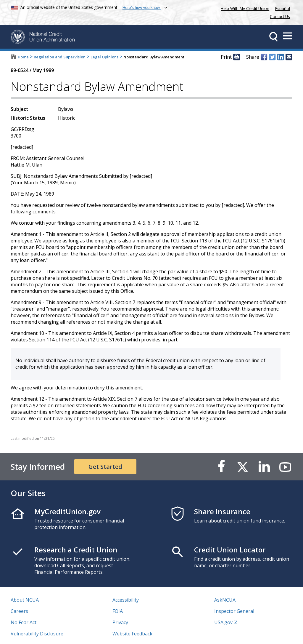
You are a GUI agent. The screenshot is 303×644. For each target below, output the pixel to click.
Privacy (120, 622)
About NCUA (25, 600)
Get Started (105, 467)
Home (23, 57)
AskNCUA (225, 600)
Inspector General (234, 611)
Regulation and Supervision (60, 57)
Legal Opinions (104, 57)
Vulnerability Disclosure (37, 634)
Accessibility (126, 600)
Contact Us (280, 16)
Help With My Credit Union (244, 8)
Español (283, 8)
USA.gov (223, 622)
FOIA (118, 611)
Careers (19, 611)
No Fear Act (24, 622)
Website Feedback (132, 634)
